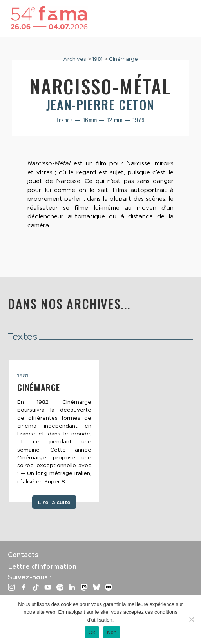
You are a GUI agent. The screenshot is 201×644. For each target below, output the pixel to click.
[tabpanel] (54, 431)
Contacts (23, 555)
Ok (92, 632)
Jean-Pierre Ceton (100, 104)
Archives (75, 59)
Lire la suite (54, 502)
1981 (98, 59)
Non (112, 632)
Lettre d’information (42, 566)
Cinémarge (123, 59)
